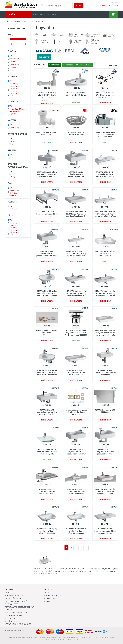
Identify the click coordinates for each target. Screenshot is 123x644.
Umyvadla (39, 21)
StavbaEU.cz (21, 630)
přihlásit (104, 6)
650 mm (13, 233)
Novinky (47, 601)
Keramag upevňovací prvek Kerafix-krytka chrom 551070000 (76, 412)
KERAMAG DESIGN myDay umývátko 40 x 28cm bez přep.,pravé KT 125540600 (47, 293)
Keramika (14, 128)
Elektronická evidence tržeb (17, 613)
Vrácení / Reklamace (14, 616)
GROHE (13, 68)
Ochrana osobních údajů (16, 601)
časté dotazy (114, 3)
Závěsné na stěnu (17, 109)
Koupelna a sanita (22, 21)
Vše (11, 56)
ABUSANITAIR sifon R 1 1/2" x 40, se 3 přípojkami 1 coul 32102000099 (105, 95)
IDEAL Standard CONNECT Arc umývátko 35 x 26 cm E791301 (76, 95)
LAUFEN (14, 62)
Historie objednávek (53, 595)
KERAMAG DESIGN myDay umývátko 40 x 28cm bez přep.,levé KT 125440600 (47, 372)
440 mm (13, 93)
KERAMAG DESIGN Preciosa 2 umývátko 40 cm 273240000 (105, 372)
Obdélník (14, 191)
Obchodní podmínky (14, 598)
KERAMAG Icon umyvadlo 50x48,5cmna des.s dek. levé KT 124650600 (76, 491)
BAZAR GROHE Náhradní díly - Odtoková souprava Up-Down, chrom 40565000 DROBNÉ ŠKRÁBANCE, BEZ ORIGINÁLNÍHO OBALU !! (76, 335)
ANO (12, 141)
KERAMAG (15, 59)
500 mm (13, 91)
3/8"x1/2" (14, 209)
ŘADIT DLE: (40, 64)
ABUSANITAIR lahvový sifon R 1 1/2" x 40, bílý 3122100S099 (47, 95)
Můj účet (48, 593)
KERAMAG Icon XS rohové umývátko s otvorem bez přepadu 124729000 (47, 174)
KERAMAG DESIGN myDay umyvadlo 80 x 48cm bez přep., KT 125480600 (76, 531)
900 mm (13, 228)
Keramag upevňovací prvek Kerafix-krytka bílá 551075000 (47, 333)
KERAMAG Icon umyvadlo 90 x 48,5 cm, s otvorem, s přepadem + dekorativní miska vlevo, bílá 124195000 (105, 295)
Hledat (78, 5)
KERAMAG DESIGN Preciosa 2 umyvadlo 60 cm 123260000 (47, 214)
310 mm (13, 89)
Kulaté (13, 195)
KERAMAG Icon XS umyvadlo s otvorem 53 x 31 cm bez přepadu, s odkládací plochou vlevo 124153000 (47, 414)
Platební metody (12, 604)
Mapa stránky (11, 618)
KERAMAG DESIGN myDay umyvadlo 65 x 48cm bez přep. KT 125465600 (47, 531)
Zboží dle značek (12, 621)
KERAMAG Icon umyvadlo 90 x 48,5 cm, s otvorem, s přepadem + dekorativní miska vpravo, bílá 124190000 (76, 295)
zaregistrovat (113, 6)
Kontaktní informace (14, 595)
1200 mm (14, 225)
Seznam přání (49, 598)
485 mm (14, 84)
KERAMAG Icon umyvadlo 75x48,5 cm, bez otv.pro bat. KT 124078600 (76, 372)
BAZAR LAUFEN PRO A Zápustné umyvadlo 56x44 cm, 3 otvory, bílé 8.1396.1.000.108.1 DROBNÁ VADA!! (47, 454)
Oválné (13, 193)
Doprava (43, 14)
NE (11, 144)
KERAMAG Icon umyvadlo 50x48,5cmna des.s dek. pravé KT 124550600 (105, 491)
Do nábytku (15, 111)
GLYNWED (14, 65)
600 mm (13, 86)
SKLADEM (113, 65)
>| (86, 548)
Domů (35, 14)
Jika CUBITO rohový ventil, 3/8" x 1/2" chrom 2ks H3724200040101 (105, 135)
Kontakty (52, 14)
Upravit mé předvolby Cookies (18, 624)
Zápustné (14, 114)
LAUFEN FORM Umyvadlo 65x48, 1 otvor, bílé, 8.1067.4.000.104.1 (105, 254)
